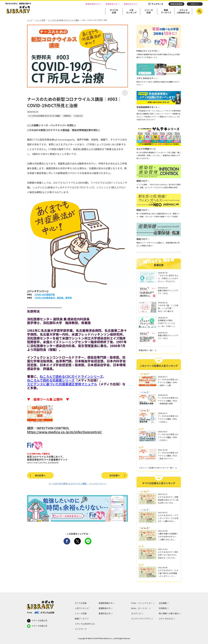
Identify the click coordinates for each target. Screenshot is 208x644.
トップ (30, 20)
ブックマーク (157, 4)
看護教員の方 (111, 4)
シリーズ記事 (149, 11)
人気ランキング (131, 11)
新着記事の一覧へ (146, 350)
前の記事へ (40, 475)
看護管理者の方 (92, 4)
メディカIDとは (166, 619)
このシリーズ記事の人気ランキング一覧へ (156, 468)
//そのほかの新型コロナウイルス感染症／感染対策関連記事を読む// (64, 130)
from (41, 612)
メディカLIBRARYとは (183, 11)
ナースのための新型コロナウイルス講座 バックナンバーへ (78, 483)
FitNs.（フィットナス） (142, 603)
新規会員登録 (176, 4)
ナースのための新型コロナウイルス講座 (63, 20)
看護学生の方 (130, 4)
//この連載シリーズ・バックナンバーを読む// (52, 125)
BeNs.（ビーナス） (140, 608)
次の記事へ (115, 475)
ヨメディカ (136, 613)
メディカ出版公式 (37, 621)
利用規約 (163, 608)
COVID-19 (78, 116)
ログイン (195, 4)
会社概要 (163, 603)
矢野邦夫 (67, 116)
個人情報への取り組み (169, 613)
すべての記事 (114, 11)
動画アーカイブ (166, 11)
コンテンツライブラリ (141, 619)
